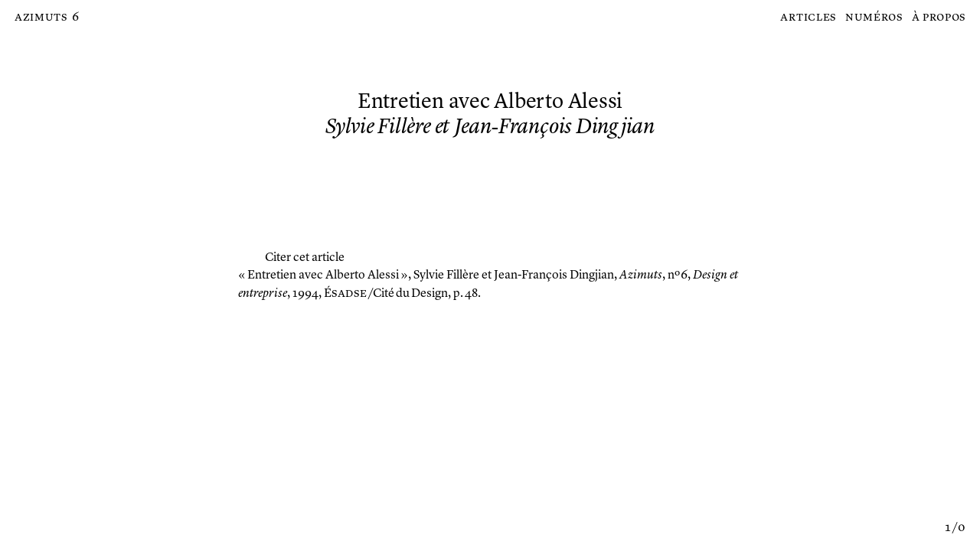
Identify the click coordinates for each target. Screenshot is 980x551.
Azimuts (41, 18)
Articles (808, 18)
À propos (939, 18)
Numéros (874, 18)
